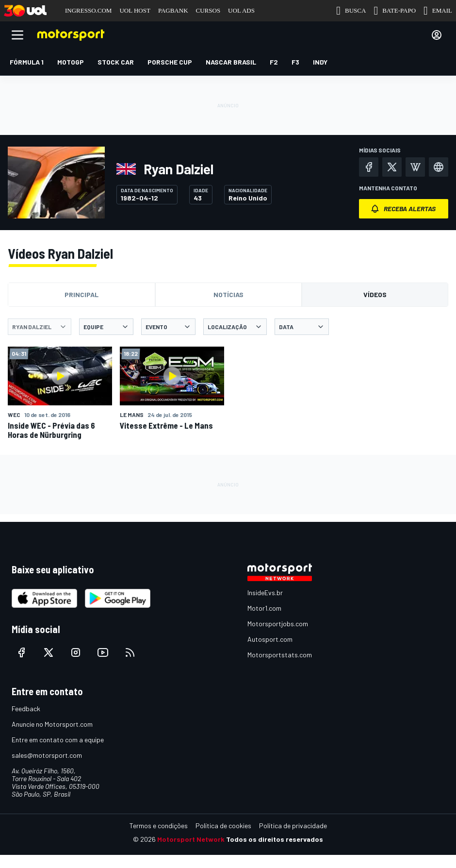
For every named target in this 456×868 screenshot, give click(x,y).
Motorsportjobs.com (278, 624)
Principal (81, 294)
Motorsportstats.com (280, 655)
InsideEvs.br (265, 593)
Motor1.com (264, 608)
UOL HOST (135, 10)
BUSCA (351, 11)
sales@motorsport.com (47, 755)
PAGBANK (173, 10)
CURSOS (208, 10)
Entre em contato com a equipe (58, 740)
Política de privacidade (293, 826)
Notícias (228, 294)
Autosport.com (270, 639)
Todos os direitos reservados (275, 839)
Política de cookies (223, 826)
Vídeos (375, 294)
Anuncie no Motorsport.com (52, 724)
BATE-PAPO (395, 11)
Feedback (26, 709)
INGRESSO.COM (88, 10)
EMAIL (438, 11)
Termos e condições (159, 826)
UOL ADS (241, 10)
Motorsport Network (191, 839)
